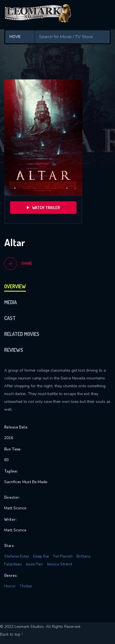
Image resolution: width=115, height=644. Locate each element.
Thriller (26, 586)
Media (10, 302)
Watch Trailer (43, 208)
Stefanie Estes (17, 556)
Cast (10, 318)
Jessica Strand (59, 564)
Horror (10, 586)
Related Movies (22, 334)
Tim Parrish (63, 556)
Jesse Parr (34, 564)
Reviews (14, 350)
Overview (15, 286)
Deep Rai (41, 556)
